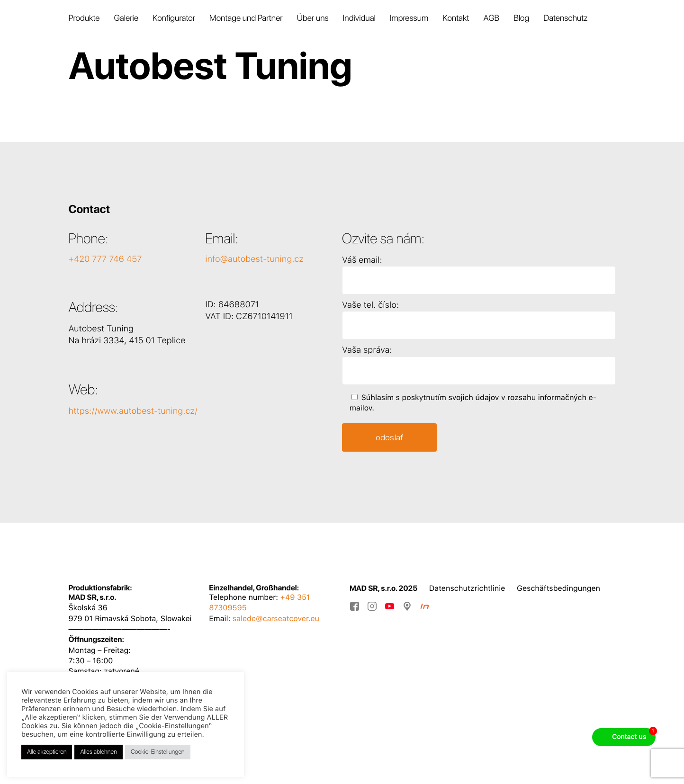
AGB (491, 19)
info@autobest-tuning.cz (254, 259)
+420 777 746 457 (105, 259)
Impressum (409, 19)
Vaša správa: (367, 350)
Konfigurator (174, 19)
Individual (359, 19)
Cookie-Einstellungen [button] (158, 752)
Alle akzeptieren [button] (47, 752)
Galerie (126, 19)
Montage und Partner (246, 19)
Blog (521, 19)
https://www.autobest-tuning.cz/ (133, 411)
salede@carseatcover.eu (276, 619)
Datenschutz (565, 19)
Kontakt (456, 19)
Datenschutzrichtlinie (467, 588)
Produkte (84, 19)
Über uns (313, 19)
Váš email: (362, 260)
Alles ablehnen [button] (98, 752)
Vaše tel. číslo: (370, 305)
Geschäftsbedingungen (558, 588)
